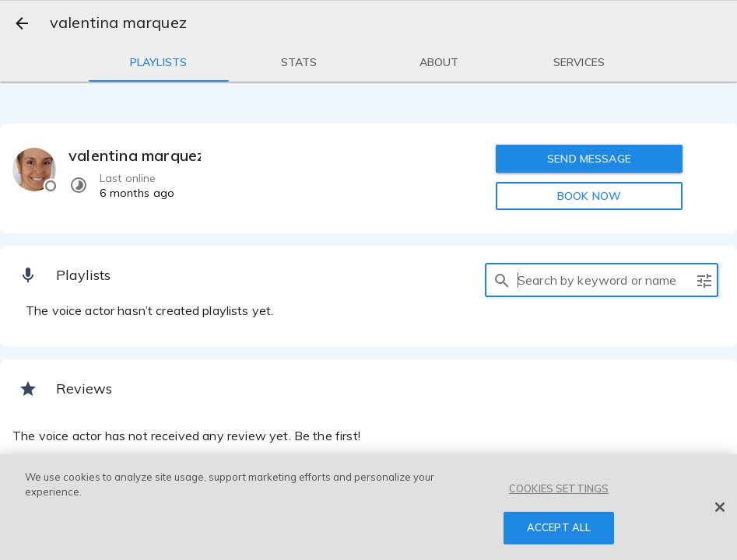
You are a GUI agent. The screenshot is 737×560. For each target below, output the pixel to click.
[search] (502, 280)
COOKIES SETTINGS (559, 488)
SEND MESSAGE (589, 159)
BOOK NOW (589, 196)
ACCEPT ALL (559, 527)
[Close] (720, 507)
